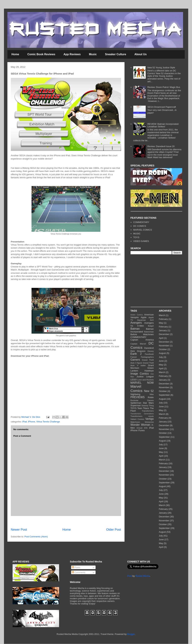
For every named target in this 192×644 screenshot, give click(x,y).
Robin (151, 397)
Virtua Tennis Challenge (48, 422)
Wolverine (149, 422)
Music (93, 54)
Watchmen (135, 422)
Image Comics (140, 374)
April (161, 338)
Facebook (149, 354)
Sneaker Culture (116, 54)
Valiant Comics (137, 419)
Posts (76, 567)
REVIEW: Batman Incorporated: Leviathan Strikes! (163, 125)
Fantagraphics (147, 357)
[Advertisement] (66, 522)
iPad (25, 422)
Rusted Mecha (143, 576)
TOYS (136, 237)
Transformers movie (142, 416)
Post (129, 576)
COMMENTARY (141, 222)
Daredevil (149, 348)
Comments (79, 572)
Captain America (142, 340)
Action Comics (137, 315)
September (164, 395)
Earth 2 (136, 354)
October (163, 349)
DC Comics (142, 345)
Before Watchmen (142, 334)
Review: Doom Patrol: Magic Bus (164, 87)
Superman (136, 405)
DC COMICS (140, 226)
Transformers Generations (142, 414)
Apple (144, 317)
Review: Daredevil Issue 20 (161, 146)
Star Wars (148, 403)
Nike (152, 394)
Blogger (131, 634)
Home (15, 54)
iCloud (139, 428)
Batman (135, 329)
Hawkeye (149, 371)
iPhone (32, 422)
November (164, 346)
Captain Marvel (138, 344)
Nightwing (135, 394)
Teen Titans (143, 408)
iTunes (141, 430)
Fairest (134, 357)
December (164, 334)
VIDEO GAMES (141, 241)
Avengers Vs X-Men (142, 324)
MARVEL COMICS (143, 230)
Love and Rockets (146, 380)
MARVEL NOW (142, 383)
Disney (151, 351)
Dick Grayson (138, 351)
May (161, 323)
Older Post (114, 530)
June (161, 361)
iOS (146, 428)
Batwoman (149, 332)
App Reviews (72, 54)
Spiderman (136, 403)
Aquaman (142, 320)
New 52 (149, 391)
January (163, 330)
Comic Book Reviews (41, 54)
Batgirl (151, 326)
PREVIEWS (138, 397)
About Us (140, 54)
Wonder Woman (140, 425)
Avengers (136, 323)
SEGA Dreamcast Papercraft (162, 107)
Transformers (148, 411)
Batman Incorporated (142, 330)
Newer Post (19, 530)
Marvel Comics (136, 388)
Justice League (145, 377)
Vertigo (150, 419)
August (162, 353)
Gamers (135, 360)
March (162, 315)
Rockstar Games (142, 400)
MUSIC (137, 234)
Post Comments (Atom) (36, 537)
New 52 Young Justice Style (161, 68)
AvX (152, 320)
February (163, 319)
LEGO (134, 380)
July (161, 357)
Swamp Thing (147, 405)
